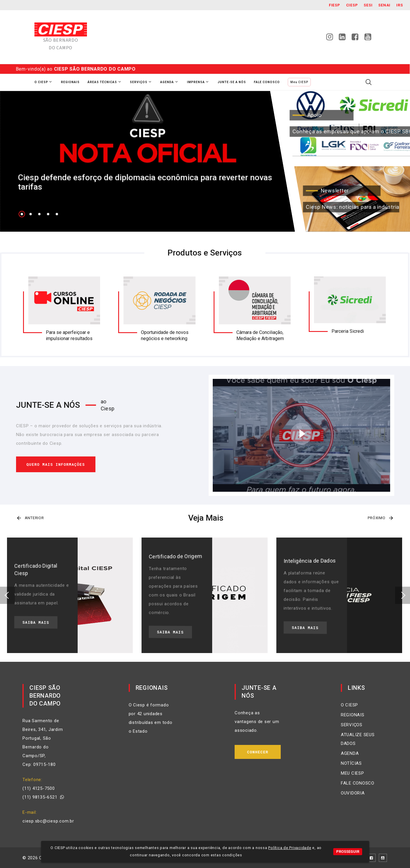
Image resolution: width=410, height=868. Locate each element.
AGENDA (350, 753)
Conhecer (258, 752)
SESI (368, 5)
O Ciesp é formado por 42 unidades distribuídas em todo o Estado (151, 718)
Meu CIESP (299, 82)
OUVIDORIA (353, 793)
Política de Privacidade (290, 848)
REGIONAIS (353, 715)
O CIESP (349, 705)
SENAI (384, 5)
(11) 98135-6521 (43, 797)
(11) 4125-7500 (39, 788)
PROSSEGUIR (348, 852)
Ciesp (352, 5)
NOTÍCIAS (351, 763)
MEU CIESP (353, 773)
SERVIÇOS (352, 725)
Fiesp (335, 5)
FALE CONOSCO (358, 783)
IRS (399, 5)
